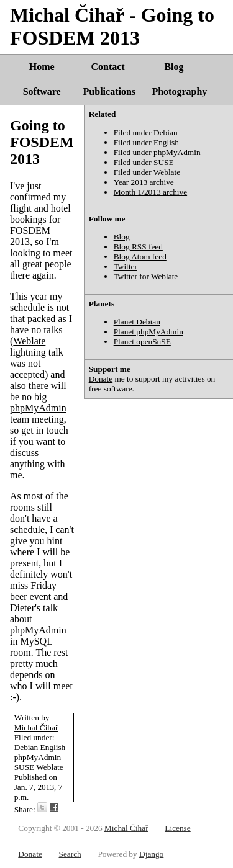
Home (42, 67)
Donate (101, 379)
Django (151, 854)
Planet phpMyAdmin (148, 332)
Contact (107, 67)
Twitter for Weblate (146, 276)
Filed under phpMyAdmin (157, 152)
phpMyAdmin (38, 408)
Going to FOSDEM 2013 (42, 142)
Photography (179, 92)
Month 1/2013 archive (150, 192)
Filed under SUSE (144, 162)
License (177, 828)
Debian (26, 747)
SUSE (25, 767)
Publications (109, 92)
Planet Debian (137, 322)
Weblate (29, 341)
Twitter (126, 266)
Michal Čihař (36, 727)
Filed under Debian (146, 132)
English (53, 747)
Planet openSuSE (142, 342)
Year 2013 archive (144, 182)
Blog (174, 67)
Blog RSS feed (138, 247)
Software (42, 92)
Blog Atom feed (140, 257)
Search (70, 854)
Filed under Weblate (147, 172)
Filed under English (146, 142)
